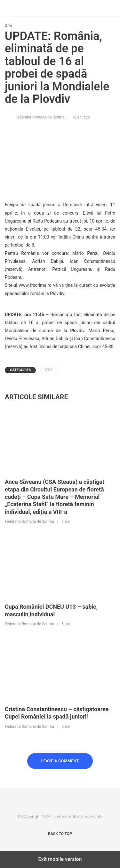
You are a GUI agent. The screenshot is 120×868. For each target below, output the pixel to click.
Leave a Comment (60, 761)
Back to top (60, 834)
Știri (8, 26)
